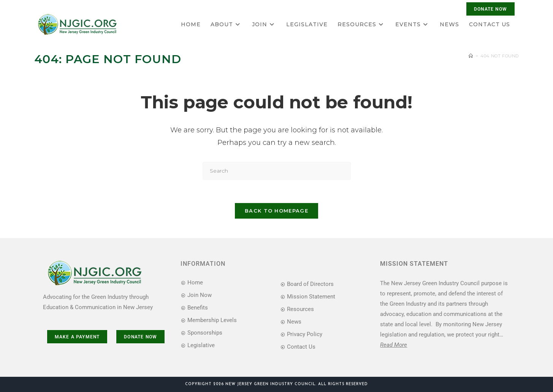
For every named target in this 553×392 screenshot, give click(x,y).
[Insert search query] (277, 171)
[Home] (471, 56)
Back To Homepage (276, 211)
